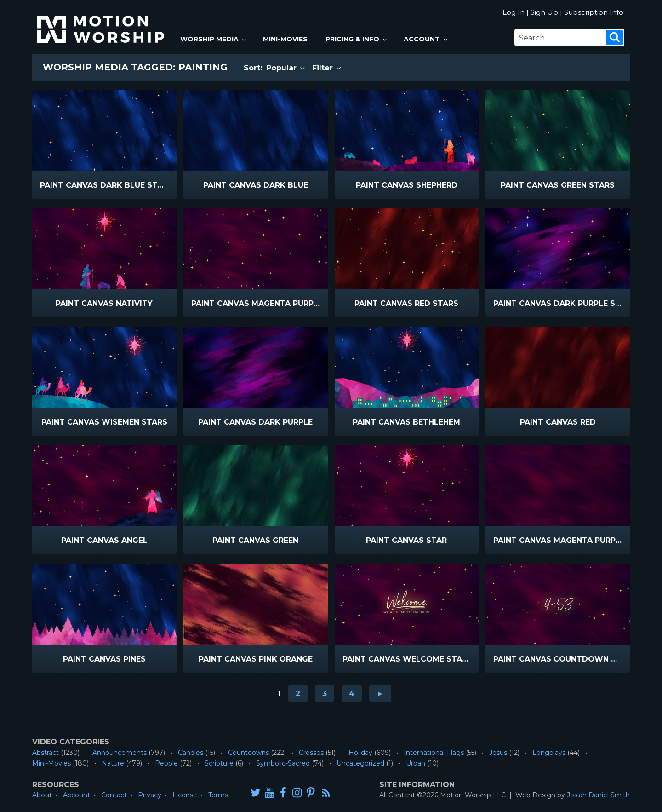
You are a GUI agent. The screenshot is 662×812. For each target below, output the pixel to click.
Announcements (120, 753)
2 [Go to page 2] (298, 694)
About (42, 795)
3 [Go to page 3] (325, 694)
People (166, 763)
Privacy (150, 795)
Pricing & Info (357, 39)
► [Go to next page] (380, 694)
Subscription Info (594, 12)
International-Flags (434, 753)
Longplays (549, 753)
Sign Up (544, 12)
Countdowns (248, 753)
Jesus (498, 753)
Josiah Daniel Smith (598, 795)
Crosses (311, 753)
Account (426, 39)
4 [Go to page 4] (352, 694)
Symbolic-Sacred (283, 763)
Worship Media (214, 39)
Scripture (219, 763)
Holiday (360, 753)
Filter (327, 68)
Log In (514, 12)
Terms (218, 795)
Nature (113, 763)
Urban (416, 763)
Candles (191, 753)
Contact (114, 795)
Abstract (46, 753)
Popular (286, 68)
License (185, 795)
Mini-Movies (285, 39)
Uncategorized (360, 763)
